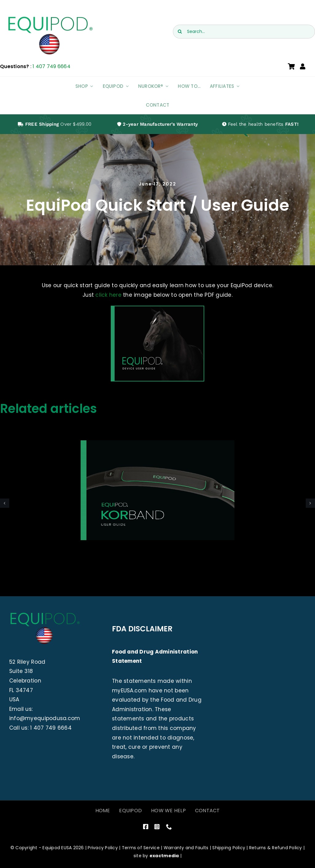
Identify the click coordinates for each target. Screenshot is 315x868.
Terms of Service (141, 848)
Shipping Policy (229, 848)
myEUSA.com (130, 691)
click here (108, 295)
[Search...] (244, 32)
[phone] (169, 827)
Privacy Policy (103, 848)
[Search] (180, 32)
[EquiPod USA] (50, 18)
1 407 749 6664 (52, 66)
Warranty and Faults (186, 848)
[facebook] (146, 827)
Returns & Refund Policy (276, 848)
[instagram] (157, 827)
